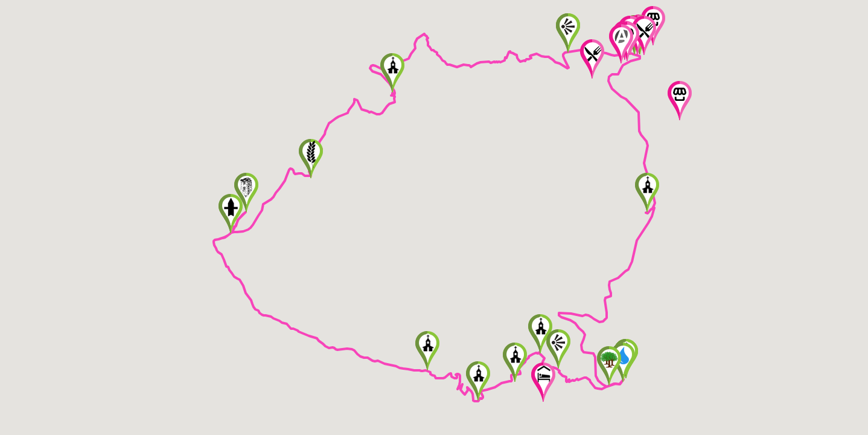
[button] (647, 192)
